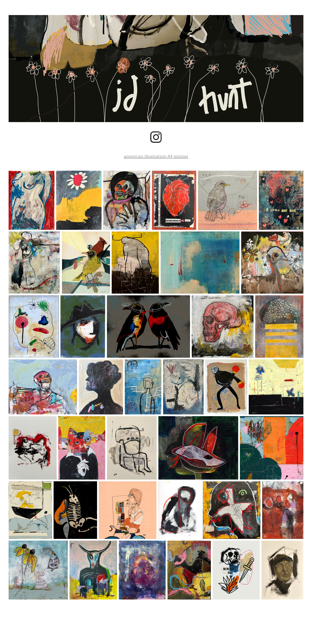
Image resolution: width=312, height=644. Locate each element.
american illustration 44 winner (156, 156)
